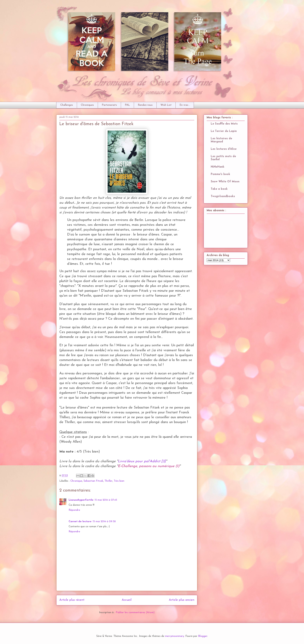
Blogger (203, 636)
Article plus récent (72, 600)
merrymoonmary (174, 636)
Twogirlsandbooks (223, 196)
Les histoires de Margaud (221, 140)
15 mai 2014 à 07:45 (106, 500)
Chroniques (87, 105)
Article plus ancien (182, 600)
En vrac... (185, 105)
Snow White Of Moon (225, 182)
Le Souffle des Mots (224, 124)
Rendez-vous (145, 105)
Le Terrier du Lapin (224, 131)
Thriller (108, 481)
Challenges (67, 105)
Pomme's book (220, 174)
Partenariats (109, 105)
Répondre (74, 510)
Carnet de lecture (80, 522)
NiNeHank (218, 167)
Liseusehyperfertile (81, 500)
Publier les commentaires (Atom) (135, 612)
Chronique (76, 481)
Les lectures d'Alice (224, 149)
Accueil (127, 600)
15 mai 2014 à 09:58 (104, 522)
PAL (127, 105)
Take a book (219, 189)
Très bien (119, 481)
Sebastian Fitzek (93, 481)
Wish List (166, 105)
